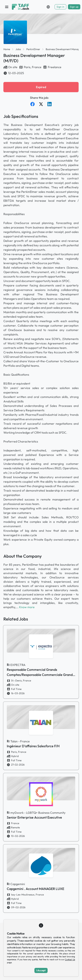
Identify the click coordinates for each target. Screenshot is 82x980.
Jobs (18, 49)
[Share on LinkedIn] (49, 104)
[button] (48, 7)
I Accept (41, 970)
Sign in (60, 7)
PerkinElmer (33, 49)
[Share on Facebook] (33, 104)
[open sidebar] (7, 7)
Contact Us (70, 960)
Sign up (74, 7)
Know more (27, 607)
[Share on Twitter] (41, 104)
